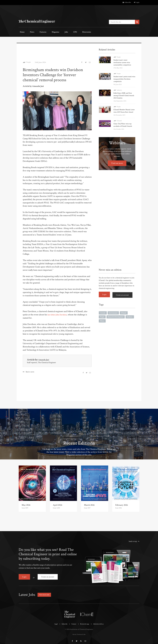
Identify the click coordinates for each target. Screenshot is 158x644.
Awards (103, 314)
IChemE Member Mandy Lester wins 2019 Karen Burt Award (124, 112)
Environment (114, 314)
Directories (74, 32)
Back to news (30, 371)
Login (137, 2)
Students (103, 323)
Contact (73, 622)
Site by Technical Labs (79, 632)
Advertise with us (100, 622)
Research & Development (117, 318)
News (29, 32)
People (29, 62)
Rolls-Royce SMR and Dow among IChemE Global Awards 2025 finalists (123, 95)
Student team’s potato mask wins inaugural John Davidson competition (124, 78)
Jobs (57, 32)
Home (21, 32)
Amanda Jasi (45, 359)
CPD (64, 32)
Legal (54, 622)
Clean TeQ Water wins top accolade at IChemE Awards (123, 127)
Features (38, 32)
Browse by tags (85, 622)
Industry (119, 90)
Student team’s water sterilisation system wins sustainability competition (123, 62)
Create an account (124, 296)
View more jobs (45, 593)
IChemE (119, 123)
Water (112, 323)
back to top (133, 541)
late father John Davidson (59, 314)
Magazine (49, 32)
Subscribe (127, 2)
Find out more (117, 165)
